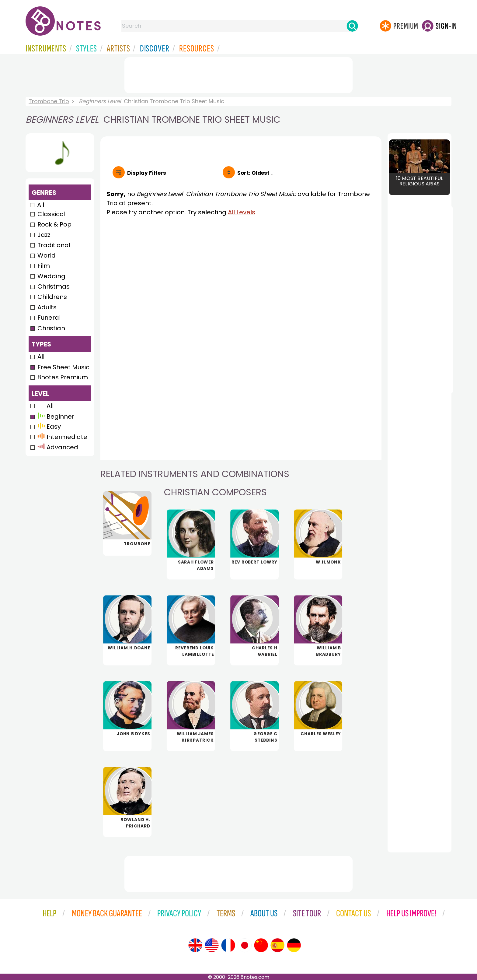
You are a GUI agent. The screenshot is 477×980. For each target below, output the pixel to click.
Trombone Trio (49, 101)
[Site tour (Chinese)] (261, 945)
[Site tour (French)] (228, 945)
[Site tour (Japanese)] (245, 945)
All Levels (242, 212)
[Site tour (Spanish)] (277, 945)
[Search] (352, 26)
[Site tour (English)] (195, 945)
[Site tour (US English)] (212, 945)
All (41, 205)
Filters (147, 173)
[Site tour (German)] (294, 945)
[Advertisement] (238, 74)
